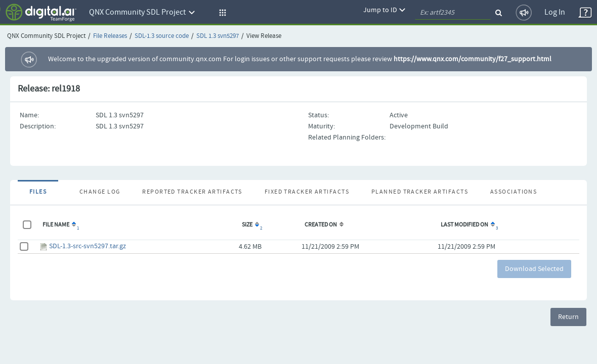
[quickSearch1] (453, 13)
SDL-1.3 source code (162, 36)
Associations (514, 192)
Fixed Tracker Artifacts (307, 192)
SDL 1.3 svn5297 (218, 36)
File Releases (110, 36)
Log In (555, 12)
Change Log (100, 192)
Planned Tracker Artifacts (420, 192)
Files (38, 192)
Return (568, 317)
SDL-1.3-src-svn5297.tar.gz (88, 246)
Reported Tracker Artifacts (192, 192)
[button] (221, 13)
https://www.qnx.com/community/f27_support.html (473, 59)
